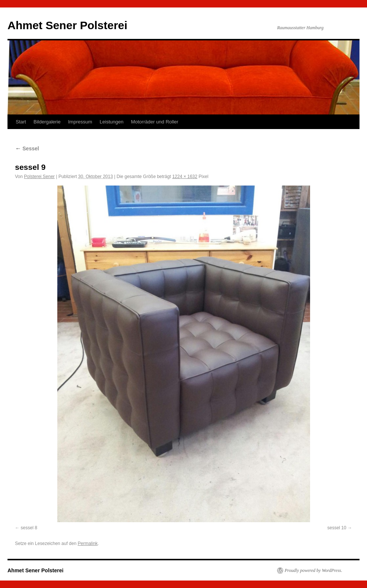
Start (21, 122)
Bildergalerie (47, 122)
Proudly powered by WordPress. (313, 570)
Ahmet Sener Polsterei (67, 25)
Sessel (27, 148)
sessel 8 (29, 528)
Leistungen (112, 122)
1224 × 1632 (185, 177)
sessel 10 (337, 528)
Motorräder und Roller (155, 122)
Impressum (80, 122)
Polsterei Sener (39, 177)
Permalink (87, 543)
